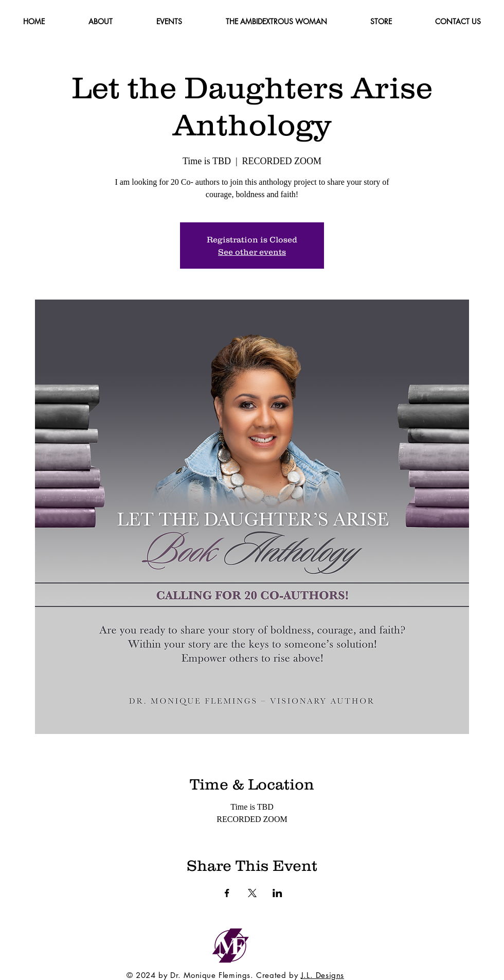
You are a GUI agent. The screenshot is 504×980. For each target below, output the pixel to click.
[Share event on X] (252, 893)
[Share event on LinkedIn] (277, 893)
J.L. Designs (322, 975)
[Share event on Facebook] (227, 893)
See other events (252, 252)
